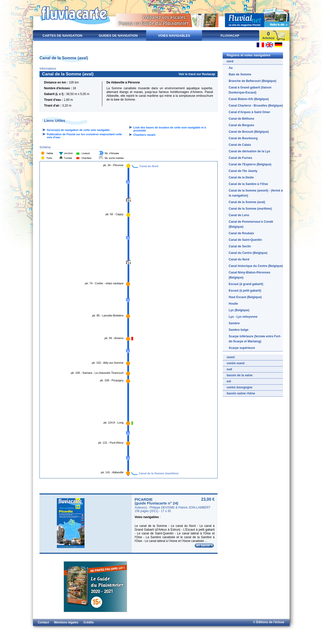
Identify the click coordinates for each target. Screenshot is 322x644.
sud (229, 369)
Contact (43, 622)
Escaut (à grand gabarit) (246, 284)
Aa (231, 68)
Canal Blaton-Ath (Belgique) (249, 99)
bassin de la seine (240, 375)
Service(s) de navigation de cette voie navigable (78, 130)
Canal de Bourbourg (243, 138)
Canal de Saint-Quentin (245, 240)
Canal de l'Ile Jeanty (243, 171)
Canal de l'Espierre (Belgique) (250, 164)
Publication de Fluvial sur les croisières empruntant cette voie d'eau (84, 136)
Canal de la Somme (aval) (247, 202)
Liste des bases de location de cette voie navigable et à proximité (170, 129)
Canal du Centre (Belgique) (248, 253)
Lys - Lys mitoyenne (243, 317)
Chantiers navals (144, 135)
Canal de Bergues (241, 125)
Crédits (88, 622)
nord (230, 61)
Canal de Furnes (240, 158)
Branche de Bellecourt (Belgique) (252, 81)
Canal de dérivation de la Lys (249, 151)
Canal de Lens (239, 215)
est (229, 381)
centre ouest (236, 363)
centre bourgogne (239, 387)
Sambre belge (239, 330)
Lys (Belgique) (239, 310)
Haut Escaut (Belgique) (245, 297)
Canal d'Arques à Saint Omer (249, 112)
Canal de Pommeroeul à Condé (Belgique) (251, 224)
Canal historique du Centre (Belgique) (256, 266)
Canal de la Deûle (241, 177)
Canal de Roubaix (241, 233)
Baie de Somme (240, 74)
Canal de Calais (240, 145)
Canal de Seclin (240, 246)
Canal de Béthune (241, 119)
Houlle (233, 304)
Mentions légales (66, 622)
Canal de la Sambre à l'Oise (248, 184)
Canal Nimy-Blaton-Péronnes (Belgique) (249, 275)
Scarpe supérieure (242, 348)
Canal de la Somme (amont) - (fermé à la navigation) (256, 193)
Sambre (234, 323)
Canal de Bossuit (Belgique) (249, 132)
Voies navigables (174, 36)
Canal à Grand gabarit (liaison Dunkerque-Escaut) (250, 90)
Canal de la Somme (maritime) (159, 473)
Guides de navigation (118, 36)
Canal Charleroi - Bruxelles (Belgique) (256, 106)
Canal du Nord (149, 166)
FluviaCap (230, 36)
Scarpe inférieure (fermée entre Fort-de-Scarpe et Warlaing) (255, 339)
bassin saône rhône (241, 393)
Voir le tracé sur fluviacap (197, 74)
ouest (231, 357)
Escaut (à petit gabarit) (245, 291)
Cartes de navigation (62, 36)
